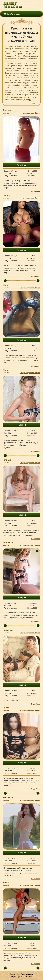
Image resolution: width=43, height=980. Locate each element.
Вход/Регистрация (14, 14)
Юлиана (7, 460)
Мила (6, 285)
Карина (7, 195)
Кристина (8, 630)
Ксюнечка (8, 798)
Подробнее (36, 191)
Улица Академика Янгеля (30, 113)
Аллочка (7, 110)
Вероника (8, 542)
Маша (6, 883)
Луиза (6, 708)
